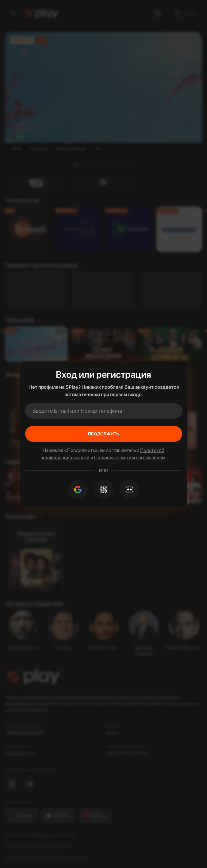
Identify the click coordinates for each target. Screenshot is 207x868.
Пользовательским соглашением (130, 458)
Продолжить (103, 434)
